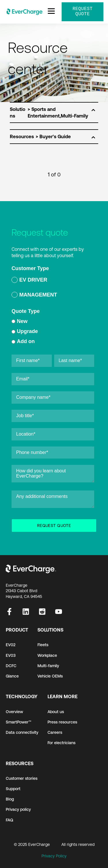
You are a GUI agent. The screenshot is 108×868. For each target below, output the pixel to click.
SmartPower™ (19, 722)
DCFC (11, 666)
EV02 (11, 645)
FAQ (10, 820)
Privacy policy (18, 809)
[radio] (53, 281)
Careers (55, 732)
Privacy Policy (54, 856)
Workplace (47, 655)
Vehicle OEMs (50, 676)
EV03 (11, 655)
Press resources (62, 722)
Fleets (43, 645)
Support (13, 789)
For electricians (61, 743)
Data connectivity (22, 732)
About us (56, 712)
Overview (14, 712)
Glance (12, 676)
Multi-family (48, 666)
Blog (10, 799)
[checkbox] (53, 288)
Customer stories (22, 778)
